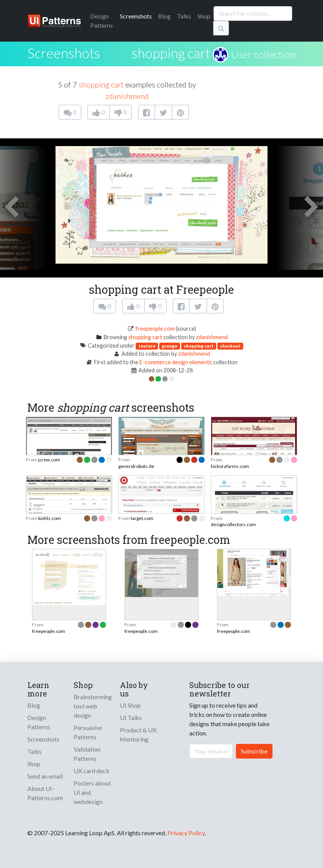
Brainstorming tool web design (93, 706)
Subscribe (254, 751)
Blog (164, 16)
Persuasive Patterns (88, 732)
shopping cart (171, 53)
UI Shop (130, 705)
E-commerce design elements (176, 362)
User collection (263, 54)
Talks (184, 16)
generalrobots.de (136, 466)
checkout (230, 346)
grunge (170, 346)
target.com (142, 518)
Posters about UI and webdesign (92, 792)
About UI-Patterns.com (45, 793)
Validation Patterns (87, 754)
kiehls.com (50, 518)
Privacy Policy (186, 833)
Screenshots (136, 16)
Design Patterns (39, 722)
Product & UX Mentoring (138, 734)
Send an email (45, 776)
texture (147, 346)
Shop (204, 16)
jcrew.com (49, 460)
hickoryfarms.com (230, 466)
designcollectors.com (233, 524)
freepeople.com (155, 329)
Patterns (102, 21)
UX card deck (92, 771)
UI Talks (131, 717)
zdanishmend (127, 96)
